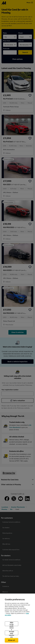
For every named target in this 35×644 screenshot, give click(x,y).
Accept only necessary (12, 633)
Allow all (12, 640)
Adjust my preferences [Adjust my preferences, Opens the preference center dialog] (12, 624)
